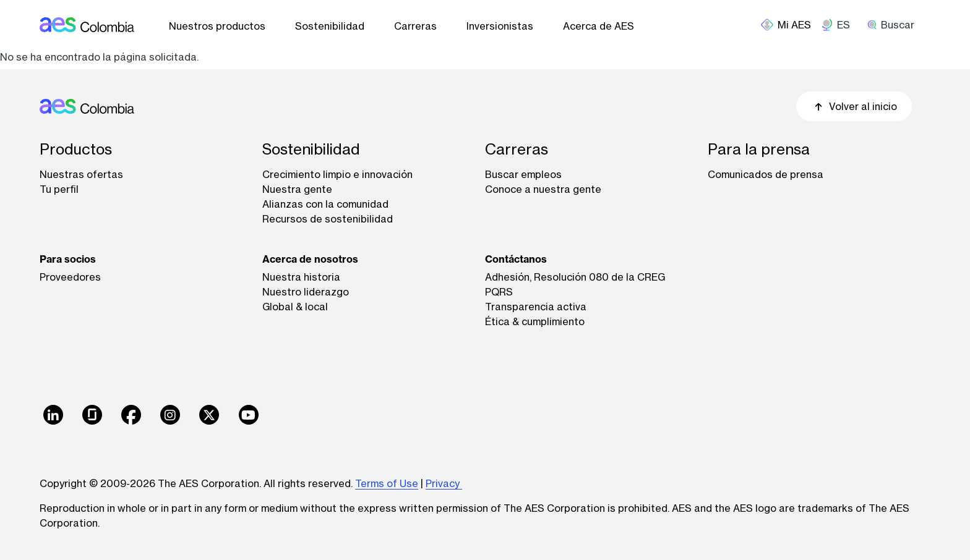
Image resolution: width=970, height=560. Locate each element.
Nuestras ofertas (81, 174)
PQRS (499, 292)
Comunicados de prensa (766, 174)
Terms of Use (387, 483)
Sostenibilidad (330, 26)
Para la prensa (759, 149)
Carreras (415, 26)
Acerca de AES (599, 26)
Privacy (444, 483)
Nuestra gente (297, 189)
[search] (895, 25)
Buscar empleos (523, 174)
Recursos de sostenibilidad (328, 219)
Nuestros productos (217, 26)
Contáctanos (516, 259)
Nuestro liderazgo (306, 292)
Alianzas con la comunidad (325, 204)
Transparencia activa (536, 307)
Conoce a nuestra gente (543, 189)
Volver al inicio (854, 106)
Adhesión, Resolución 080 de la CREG (575, 277)
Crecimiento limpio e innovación (337, 174)
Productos (76, 149)
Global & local (295, 307)
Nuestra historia (301, 277)
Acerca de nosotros (310, 259)
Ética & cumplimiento (535, 321)
